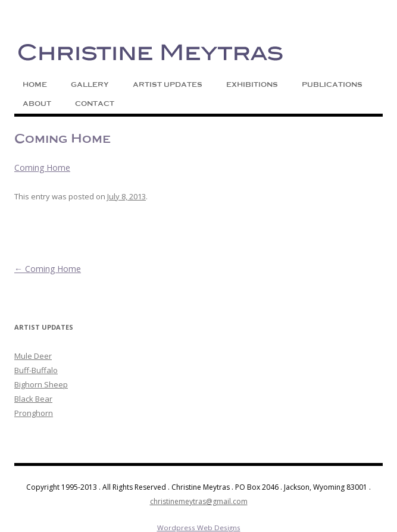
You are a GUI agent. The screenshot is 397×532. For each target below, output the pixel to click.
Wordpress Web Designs (199, 528)
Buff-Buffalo (36, 370)
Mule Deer (33, 356)
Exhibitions (252, 85)
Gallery (90, 85)
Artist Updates (168, 85)
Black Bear (33, 399)
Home (35, 85)
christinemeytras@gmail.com (199, 501)
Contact (95, 104)
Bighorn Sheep (41, 384)
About (37, 104)
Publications (332, 85)
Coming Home (42, 168)
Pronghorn (34, 413)
